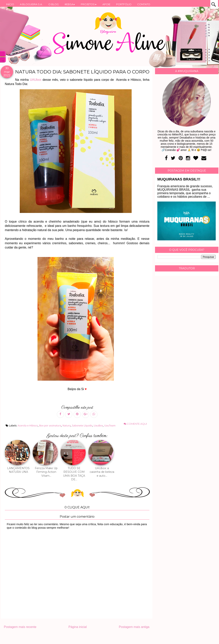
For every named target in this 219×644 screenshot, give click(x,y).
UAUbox (36, 80)
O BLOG (54, 4)
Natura (66, 425)
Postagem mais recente (20, 627)
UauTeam (110, 425)
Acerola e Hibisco (28, 425)
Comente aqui (135, 424)
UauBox (98, 425)
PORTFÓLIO (124, 4)
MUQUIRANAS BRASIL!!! (179, 179)
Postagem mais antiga (134, 627)
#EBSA (70, 4)
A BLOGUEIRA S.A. (31, 4)
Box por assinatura (50, 425)
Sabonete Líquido (82, 425)
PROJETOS (89, 4)
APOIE (106, 4)
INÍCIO (10, 4)
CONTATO (144, 4)
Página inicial (78, 627)
